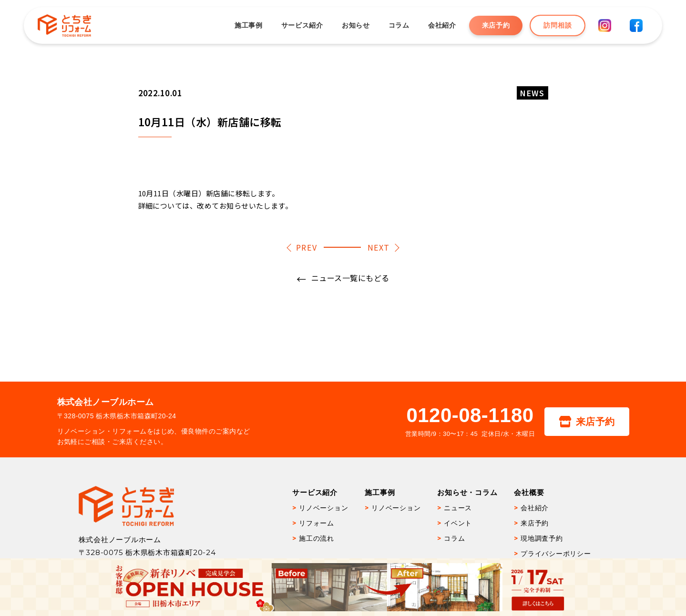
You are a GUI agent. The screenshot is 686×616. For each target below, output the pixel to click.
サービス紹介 (301, 25)
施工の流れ (317, 538)
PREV (307, 247)
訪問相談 (557, 25)
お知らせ (355, 25)
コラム (398, 25)
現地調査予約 (542, 538)
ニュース (458, 508)
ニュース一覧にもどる (350, 278)
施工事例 (248, 25)
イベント (458, 523)
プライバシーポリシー (556, 554)
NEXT (379, 247)
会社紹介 (441, 25)
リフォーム (317, 523)
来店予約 (495, 25)
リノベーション (323, 508)
